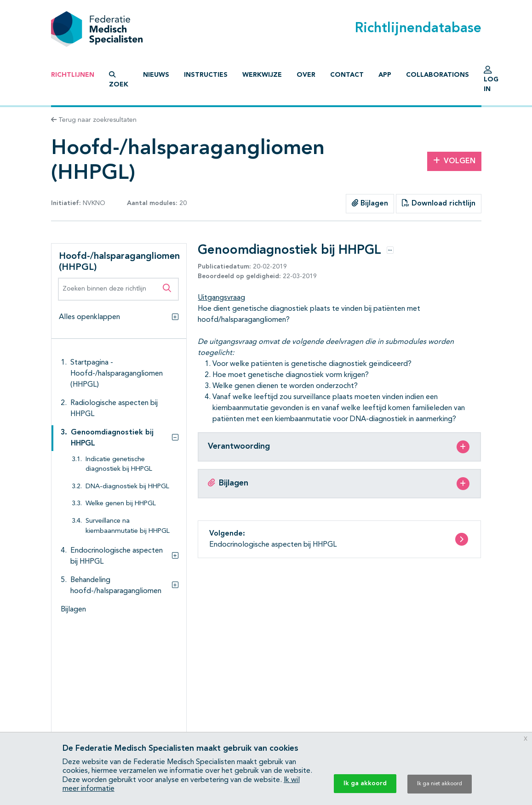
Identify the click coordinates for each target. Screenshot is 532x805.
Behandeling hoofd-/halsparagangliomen (116, 586)
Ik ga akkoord (365, 783)
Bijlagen (370, 203)
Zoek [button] (119, 80)
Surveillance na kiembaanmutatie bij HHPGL (128, 526)
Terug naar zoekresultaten (94, 120)
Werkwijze (262, 75)
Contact (347, 75)
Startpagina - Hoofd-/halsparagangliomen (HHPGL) (117, 374)
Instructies (206, 75)
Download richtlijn (439, 203)
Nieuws (156, 75)
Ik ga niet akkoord (440, 784)
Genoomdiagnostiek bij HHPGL (112, 438)
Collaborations (438, 75)
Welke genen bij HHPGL (121, 504)
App (385, 75)
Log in (491, 81)
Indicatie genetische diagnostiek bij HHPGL (119, 465)
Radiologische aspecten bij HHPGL (114, 409)
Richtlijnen (73, 75)
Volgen (454, 161)
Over (306, 75)
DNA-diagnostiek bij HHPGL (127, 487)
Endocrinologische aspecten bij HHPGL (117, 556)
